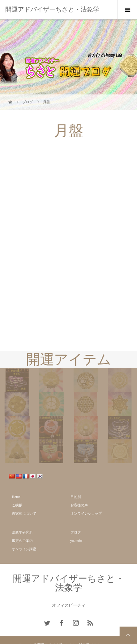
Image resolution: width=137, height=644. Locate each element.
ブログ (76, 532)
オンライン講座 (24, 549)
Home (16, 497)
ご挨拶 (17, 505)
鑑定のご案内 (22, 541)
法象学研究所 (22, 532)
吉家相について (24, 513)
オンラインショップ (86, 513)
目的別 (76, 497)
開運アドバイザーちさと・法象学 (52, 9)
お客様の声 (79, 505)
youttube (77, 541)
